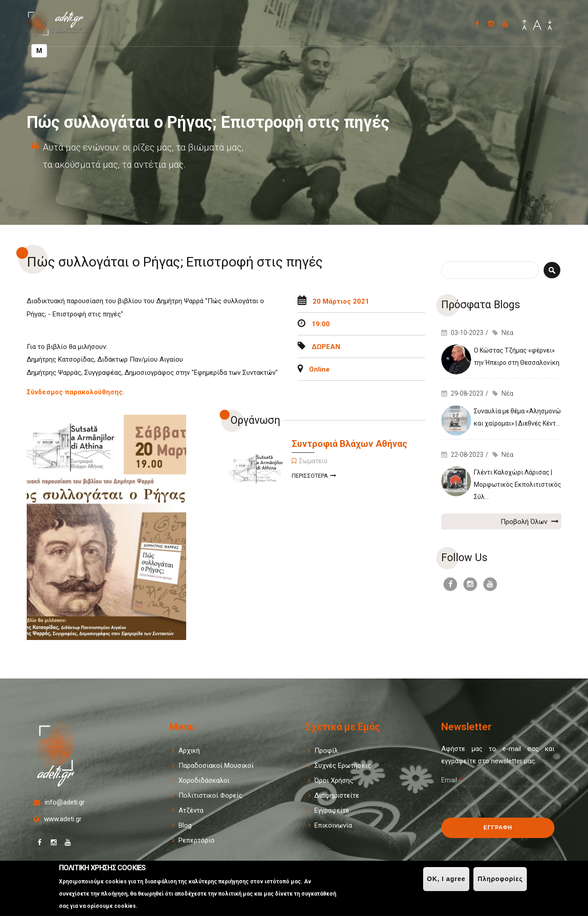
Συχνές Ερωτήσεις (343, 766)
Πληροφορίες (500, 879)
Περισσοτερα (314, 477)
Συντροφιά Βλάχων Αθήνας (349, 444)
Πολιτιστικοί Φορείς (210, 795)
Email (452, 780)
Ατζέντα (191, 810)
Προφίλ (326, 751)
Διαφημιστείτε (337, 795)
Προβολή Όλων (530, 521)
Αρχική (189, 751)
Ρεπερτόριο (197, 840)
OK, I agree (446, 879)
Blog (185, 825)
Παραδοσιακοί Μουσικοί (216, 766)
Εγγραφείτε (332, 810)
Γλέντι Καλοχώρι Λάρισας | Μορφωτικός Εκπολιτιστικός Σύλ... (518, 485)
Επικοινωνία (333, 825)
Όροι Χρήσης (334, 780)
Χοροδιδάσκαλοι (204, 780)
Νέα (507, 333)
